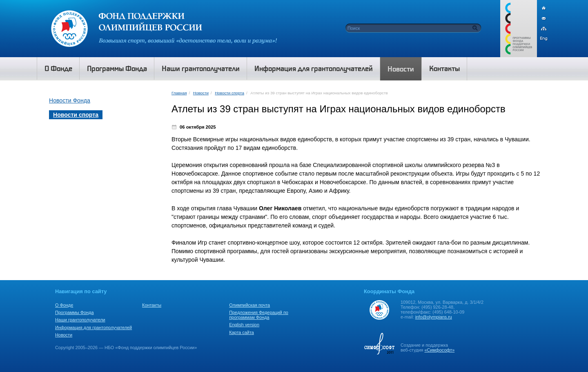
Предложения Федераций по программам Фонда (259, 315)
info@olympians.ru (434, 317)
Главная (179, 93)
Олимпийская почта (249, 305)
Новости (201, 93)
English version (244, 325)
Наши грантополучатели (80, 320)
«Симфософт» (439, 350)
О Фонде (64, 305)
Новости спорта (229, 93)
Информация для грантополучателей (94, 327)
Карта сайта (242, 332)
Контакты (152, 305)
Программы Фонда (74, 312)
